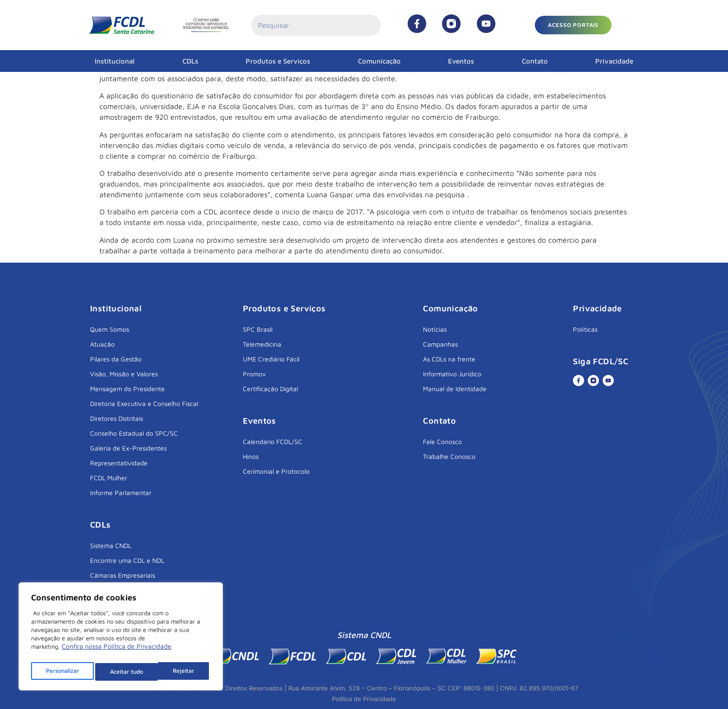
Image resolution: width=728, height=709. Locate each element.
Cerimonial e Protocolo (276, 471)
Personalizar (62, 672)
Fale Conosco (442, 442)
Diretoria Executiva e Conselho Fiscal (144, 403)
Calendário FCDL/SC (273, 442)
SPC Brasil (258, 329)
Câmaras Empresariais (123, 575)
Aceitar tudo (180, 672)
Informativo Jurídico (452, 374)
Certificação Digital (270, 389)
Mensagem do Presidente (127, 389)
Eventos (461, 61)
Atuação (102, 344)
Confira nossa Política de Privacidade (117, 651)
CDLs (190, 61)
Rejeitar (122, 672)
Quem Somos (110, 329)
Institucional (115, 61)
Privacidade (614, 61)
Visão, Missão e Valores (124, 374)
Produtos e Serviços (278, 61)
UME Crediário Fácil (271, 359)
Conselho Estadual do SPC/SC (134, 433)
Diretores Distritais (117, 418)
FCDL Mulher (109, 478)
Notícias (435, 329)
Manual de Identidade (455, 389)
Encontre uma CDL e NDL (127, 560)
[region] (121, 639)
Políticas (585, 329)
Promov (254, 374)
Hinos (251, 456)
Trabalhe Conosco (449, 456)
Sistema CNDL (111, 545)
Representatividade (119, 463)
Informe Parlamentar (121, 493)
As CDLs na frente (449, 359)
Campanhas (440, 344)
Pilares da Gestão (116, 359)
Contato (535, 61)
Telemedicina (262, 344)
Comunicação (379, 61)
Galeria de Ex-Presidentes (128, 448)
